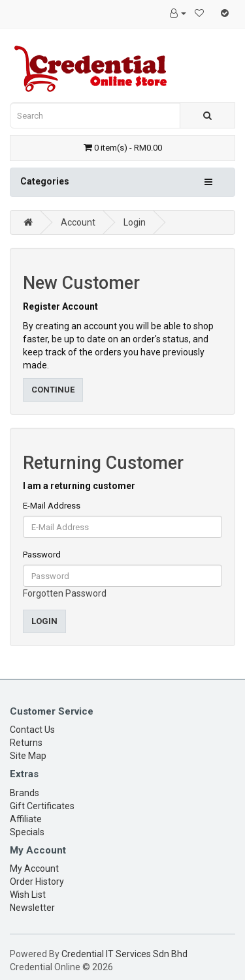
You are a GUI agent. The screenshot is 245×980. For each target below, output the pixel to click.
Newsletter (32, 908)
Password (42, 555)
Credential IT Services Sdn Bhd (124, 954)
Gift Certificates (42, 806)
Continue (53, 390)
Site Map (28, 756)
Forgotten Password (65, 593)
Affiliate (26, 819)
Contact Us (32, 730)
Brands (24, 793)
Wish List (28, 895)
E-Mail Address (52, 506)
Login (135, 222)
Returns (26, 743)
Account (78, 222)
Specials (27, 832)
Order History (37, 882)
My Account (34, 869)
